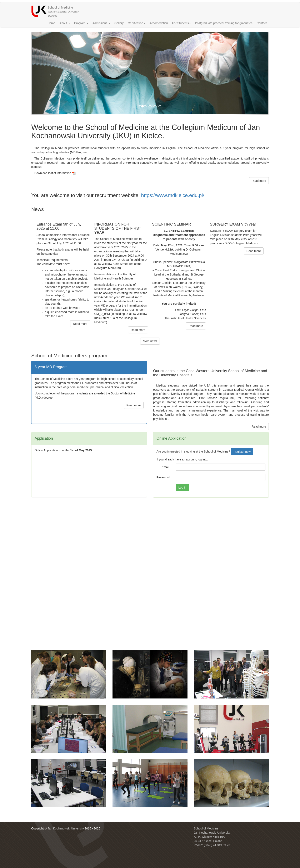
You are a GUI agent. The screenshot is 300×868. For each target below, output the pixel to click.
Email (166, 467)
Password (163, 477)
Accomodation (159, 23)
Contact (262, 23)
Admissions (101, 23)
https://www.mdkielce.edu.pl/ (173, 195)
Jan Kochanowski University (66, 828)
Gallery (119, 23)
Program (81, 23)
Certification (136, 23)
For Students (181, 23)
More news (150, 341)
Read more (259, 181)
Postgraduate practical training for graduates (224, 23)
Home (51, 23)
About (65, 23)
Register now (242, 452)
